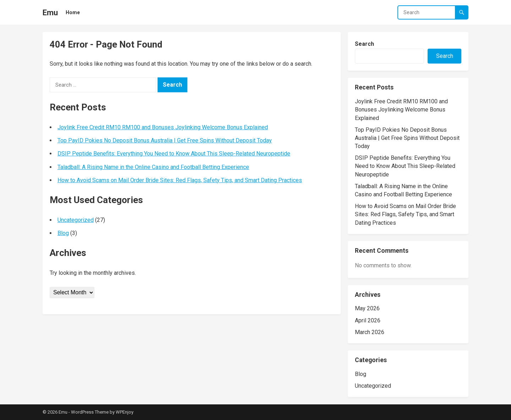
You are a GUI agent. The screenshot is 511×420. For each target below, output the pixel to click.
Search (364, 44)
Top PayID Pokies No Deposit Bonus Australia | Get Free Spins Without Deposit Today (165, 140)
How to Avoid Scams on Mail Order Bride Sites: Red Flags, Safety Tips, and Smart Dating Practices (180, 180)
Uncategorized (76, 220)
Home (73, 12)
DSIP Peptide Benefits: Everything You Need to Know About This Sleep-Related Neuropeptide (174, 154)
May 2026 (367, 308)
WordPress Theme (90, 412)
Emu (50, 12)
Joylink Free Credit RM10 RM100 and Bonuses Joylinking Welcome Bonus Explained (163, 127)
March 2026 (370, 332)
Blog (63, 233)
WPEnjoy (125, 412)
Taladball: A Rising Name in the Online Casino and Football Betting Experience (153, 167)
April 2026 (368, 320)
